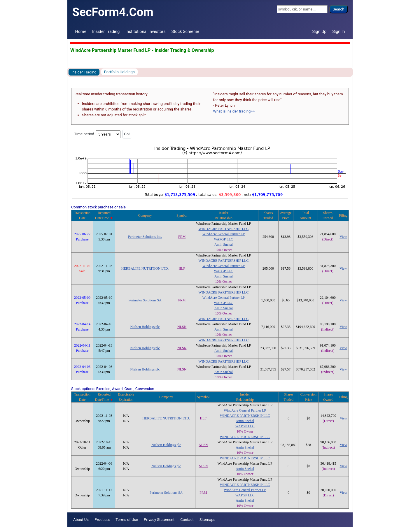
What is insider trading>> (234, 111)
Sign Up (320, 31)
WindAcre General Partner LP (224, 234)
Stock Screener (185, 31)
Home (81, 31)
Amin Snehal (224, 245)
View (343, 237)
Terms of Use (127, 520)
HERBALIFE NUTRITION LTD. (145, 268)
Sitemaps (208, 520)
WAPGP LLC (223, 239)
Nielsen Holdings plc (145, 327)
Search (339, 9)
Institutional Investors (145, 31)
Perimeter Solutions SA (145, 300)
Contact (187, 520)
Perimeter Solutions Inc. (145, 237)
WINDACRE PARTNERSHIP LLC (224, 229)
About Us (81, 520)
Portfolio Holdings (119, 72)
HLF (182, 268)
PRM (182, 237)
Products (102, 520)
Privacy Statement (159, 520)
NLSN (182, 327)
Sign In (338, 31)
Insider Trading (106, 31)
